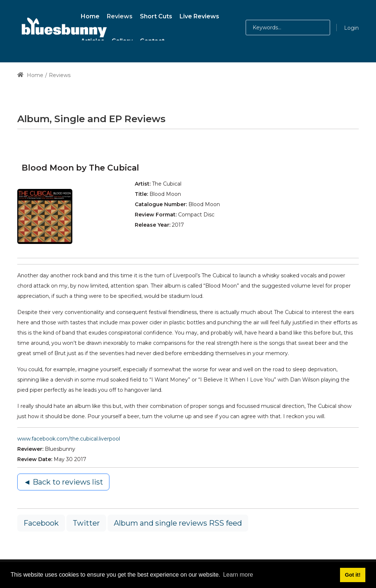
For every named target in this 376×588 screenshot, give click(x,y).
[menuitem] (90, 15)
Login (351, 28)
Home (30, 75)
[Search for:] (288, 28)
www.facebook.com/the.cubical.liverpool (69, 439)
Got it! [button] (352, 575)
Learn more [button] (238, 575)
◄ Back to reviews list (63, 482)
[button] (314, 28)
